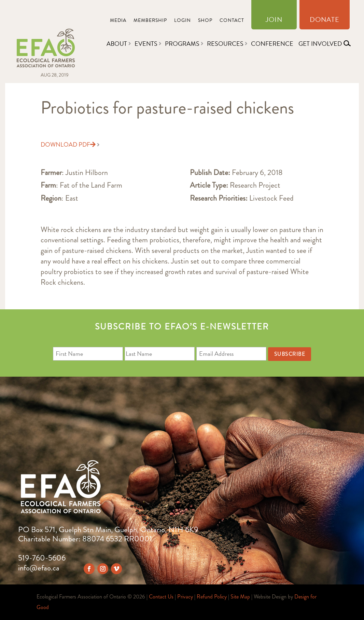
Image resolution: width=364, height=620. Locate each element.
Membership (150, 21)
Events (146, 44)
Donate (325, 21)
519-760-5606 (42, 558)
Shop (205, 21)
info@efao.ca (39, 568)
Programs (182, 44)
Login (183, 21)
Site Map (240, 597)
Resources (225, 44)
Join (274, 21)
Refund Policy (212, 597)
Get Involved (320, 44)
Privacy (185, 597)
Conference (272, 44)
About (117, 44)
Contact (232, 21)
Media (118, 21)
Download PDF (68, 145)
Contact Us (161, 597)
